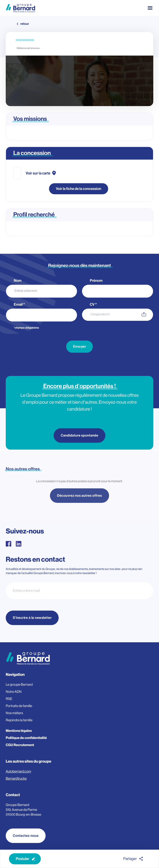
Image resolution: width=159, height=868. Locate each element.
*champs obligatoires (26, 328)
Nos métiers (14, 713)
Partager (130, 859)
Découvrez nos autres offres (79, 498)
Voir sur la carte (38, 173)
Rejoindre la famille (19, 720)
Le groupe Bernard (19, 685)
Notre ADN (14, 692)
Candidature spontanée (79, 435)
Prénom (96, 281)
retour (25, 24)
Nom (18, 281)
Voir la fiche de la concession (79, 189)
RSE (9, 699)
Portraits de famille (19, 706)
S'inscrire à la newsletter (32, 618)
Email (19, 305)
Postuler (23, 859)
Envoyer (80, 347)
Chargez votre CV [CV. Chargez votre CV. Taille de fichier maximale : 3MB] (100, 314)
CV (93, 305)
